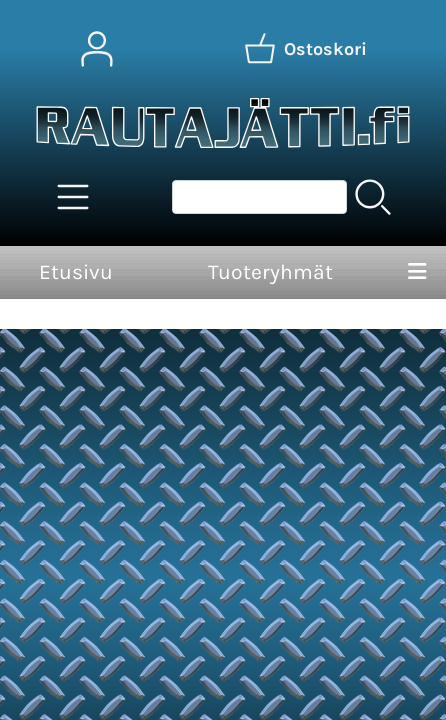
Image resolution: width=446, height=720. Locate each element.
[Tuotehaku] (259, 197)
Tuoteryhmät (270, 272)
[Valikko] (417, 273)
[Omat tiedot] (97, 49)
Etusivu (76, 272)
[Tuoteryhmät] (73, 197)
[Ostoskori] (304, 49)
